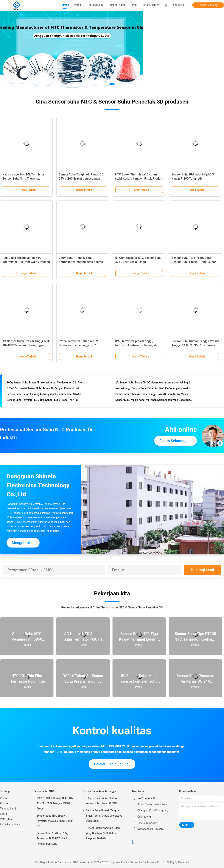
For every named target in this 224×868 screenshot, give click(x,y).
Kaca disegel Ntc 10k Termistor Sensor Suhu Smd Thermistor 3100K (23, 179)
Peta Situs (6, 819)
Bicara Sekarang (208, 5)
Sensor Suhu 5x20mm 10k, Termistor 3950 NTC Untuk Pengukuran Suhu (52, 838)
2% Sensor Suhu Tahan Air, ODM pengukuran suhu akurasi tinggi (153, 383)
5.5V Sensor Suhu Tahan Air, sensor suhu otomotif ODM (102, 801)
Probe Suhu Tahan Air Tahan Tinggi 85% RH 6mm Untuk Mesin (152, 395)
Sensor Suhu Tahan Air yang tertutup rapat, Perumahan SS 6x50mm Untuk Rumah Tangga (46, 395)
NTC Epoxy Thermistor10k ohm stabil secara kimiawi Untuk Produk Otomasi (139, 179)
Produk (4, 803)
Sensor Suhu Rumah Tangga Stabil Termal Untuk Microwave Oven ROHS (104, 816)
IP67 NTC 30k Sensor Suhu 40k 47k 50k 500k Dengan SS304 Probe (55, 803)
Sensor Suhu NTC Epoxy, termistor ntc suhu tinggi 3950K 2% (55, 821)
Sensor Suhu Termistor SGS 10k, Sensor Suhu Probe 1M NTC (42, 401)
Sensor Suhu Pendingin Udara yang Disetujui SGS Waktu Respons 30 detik (103, 833)
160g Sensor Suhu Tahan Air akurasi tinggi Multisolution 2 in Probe (46, 383)
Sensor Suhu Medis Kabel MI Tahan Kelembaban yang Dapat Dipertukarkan (154, 401)
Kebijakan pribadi (10, 824)
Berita (3, 814)
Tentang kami (8, 809)
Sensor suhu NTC (44, 791)
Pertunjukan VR (151, 5)
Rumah (4, 798)
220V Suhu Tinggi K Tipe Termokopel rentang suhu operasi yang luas (81, 262)
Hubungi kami (202, 570)
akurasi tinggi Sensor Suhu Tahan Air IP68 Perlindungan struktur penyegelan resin (154, 389)
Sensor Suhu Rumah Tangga (99, 791)
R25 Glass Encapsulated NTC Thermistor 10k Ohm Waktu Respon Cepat (26, 262)
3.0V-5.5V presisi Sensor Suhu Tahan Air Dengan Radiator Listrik (44, 389)
